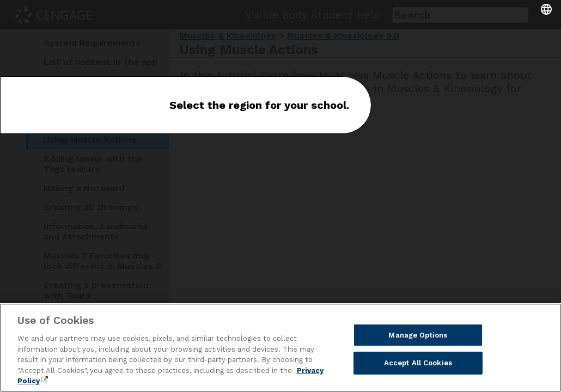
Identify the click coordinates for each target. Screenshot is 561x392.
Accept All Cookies (418, 363)
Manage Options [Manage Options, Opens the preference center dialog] (418, 335)
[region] (280, 348)
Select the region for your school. (259, 105)
